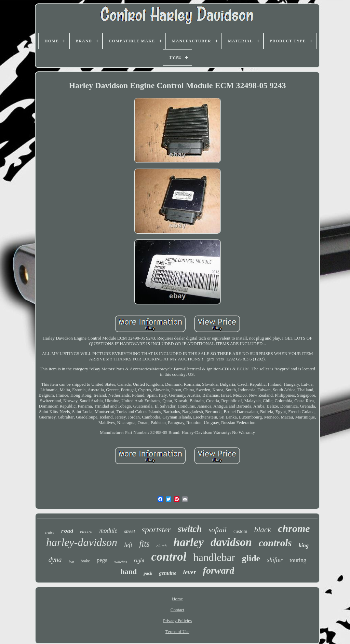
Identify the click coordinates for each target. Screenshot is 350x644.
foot (71, 562)
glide (251, 558)
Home (177, 599)
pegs (102, 560)
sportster (156, 530)
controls (275, 543)
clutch (161, 546)
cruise (49, 532)
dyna (55, 560)
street (129, 531)
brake (85, 561)
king (304, 545)
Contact (177, 610)
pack (148, 573)
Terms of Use (177, 632)
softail (218, 530)
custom (240, 531)
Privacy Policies (177, 621)
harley (189, 542)
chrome (294, 528)
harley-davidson (82, 542)
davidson (231, 542)
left (128, 545)
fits (144, 544)
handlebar (214, 557)
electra (86, 531)
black (262, 530)
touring (298, 560)
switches (120, 562)
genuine (168, 573)
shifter (275, 560)
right (139, 560)
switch (190, 529)
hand (129, 571)
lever (190, 572)
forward (219, 570)
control (169, 557)
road (67, 531)
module (108, 531)
